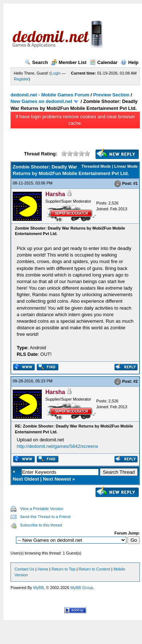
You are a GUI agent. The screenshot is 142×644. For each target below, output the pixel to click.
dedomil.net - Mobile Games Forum (50, 95)
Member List (69, 62)
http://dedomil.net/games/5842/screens (57, 446)
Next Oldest (26, 479)
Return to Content (95, 569)
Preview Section (111, 95)
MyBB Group (82, 588)
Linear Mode (126, 166)
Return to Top (64, 569)
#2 (135, 382)
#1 (135, 183)
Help (129, 62)
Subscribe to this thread (41, 525)
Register (21, 79)
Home (43, 569)
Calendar (104, 62)
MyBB (38, 588)
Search (36, 62)
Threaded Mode (96, 166)
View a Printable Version (42, 509)
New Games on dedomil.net (41, 101)
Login (56, 73)
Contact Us (24, 569)
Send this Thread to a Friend (45, 517)
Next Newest (57, 479)
